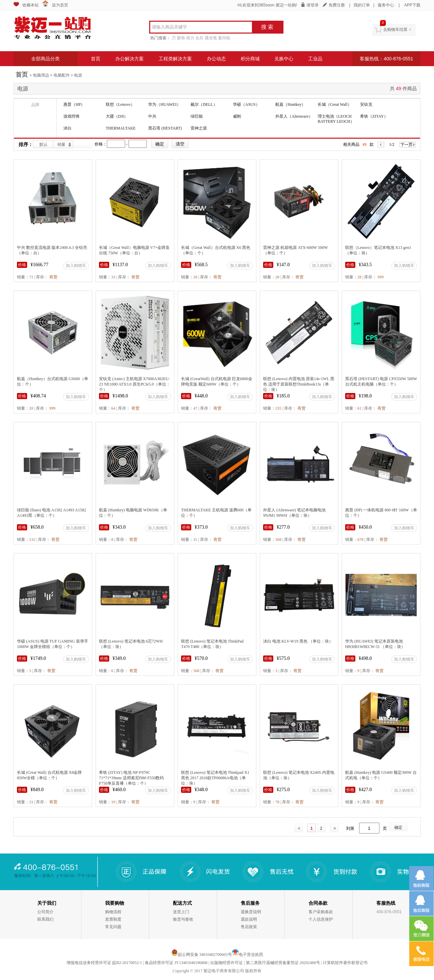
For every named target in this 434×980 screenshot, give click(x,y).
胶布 (181, 38)
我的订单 (362, 5)
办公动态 (216, 59)
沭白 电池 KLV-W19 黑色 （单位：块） (298, 641)
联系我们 (45, 919)
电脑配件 (62, 75)
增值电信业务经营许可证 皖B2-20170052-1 (104, 963)
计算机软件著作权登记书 (345, 963)
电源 (78, 75)
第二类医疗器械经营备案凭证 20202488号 (283, 963)
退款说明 (249, 919)
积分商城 (250, 59)
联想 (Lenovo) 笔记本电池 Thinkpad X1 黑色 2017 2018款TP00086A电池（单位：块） (215, 778)
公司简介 (45, 912)
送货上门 (181, 912)
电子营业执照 (251, 955)
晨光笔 (211, 38)
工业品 (315, 59)
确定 (398, 827)
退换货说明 (251, 912)
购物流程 (113, 912)
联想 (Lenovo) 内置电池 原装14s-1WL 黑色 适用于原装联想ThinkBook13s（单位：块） (299, 384)
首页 (96, 59)
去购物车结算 (395, 30)
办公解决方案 (130, 59)
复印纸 (224, 38)
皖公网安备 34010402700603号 (202, 955)
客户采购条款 (321, 912)
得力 (190, 38)
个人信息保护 (321, 919)
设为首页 (60, 5)
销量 (61, 144)
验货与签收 (183, 919)
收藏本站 (31, 5)
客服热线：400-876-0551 (386, 59)
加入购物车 (76, 266)
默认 (43, 144)
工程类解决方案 (175, 59)
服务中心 (386, 5)
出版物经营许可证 (226, 963)
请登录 (313, 5)
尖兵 (199, 38)
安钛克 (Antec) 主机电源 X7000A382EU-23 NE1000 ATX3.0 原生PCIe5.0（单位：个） (135, 384)
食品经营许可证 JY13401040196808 (176, 963)
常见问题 (113, 927)
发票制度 (113, 919)
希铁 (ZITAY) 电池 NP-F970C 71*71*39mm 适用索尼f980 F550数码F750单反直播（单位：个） (131, 778)
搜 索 (267, 27)
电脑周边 (41, 75)
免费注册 (337, 5)
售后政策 (249, 927)
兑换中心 (284, 59)
